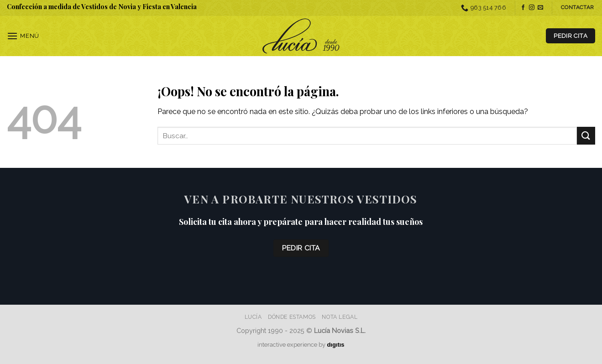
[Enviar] (586, 136)
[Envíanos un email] (540, 8)
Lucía (253, 317)
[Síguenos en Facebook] (523, 8)
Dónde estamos (292, 317)
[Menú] (23, 36)
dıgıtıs (335, 345)
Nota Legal (340, 317)
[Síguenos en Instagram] (532, 8)
